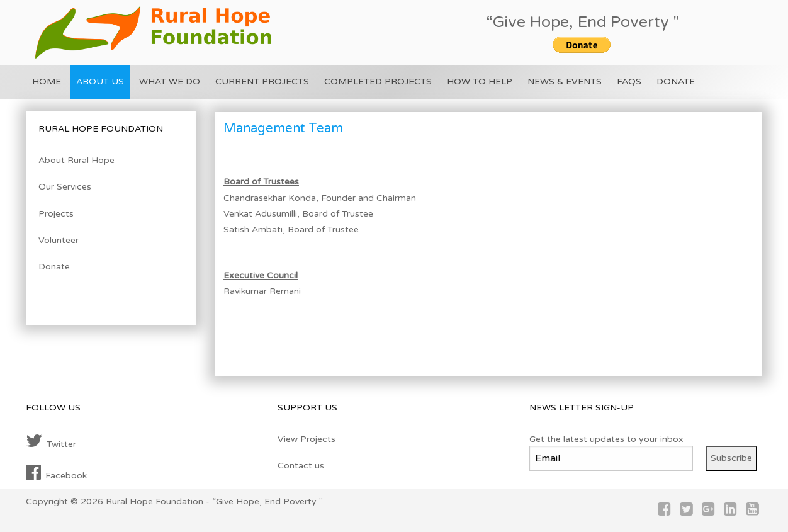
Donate (676, 82)
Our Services (65, 187)
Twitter (51, 441)
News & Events (565, 82)
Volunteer (59, 240)
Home (47, 82)
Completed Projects (378, 82)
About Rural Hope (76, 160)
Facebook (56, 473)
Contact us (301, 466)
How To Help (480, 82)
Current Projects (262, 82)
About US (100, 82)
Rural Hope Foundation (155, 501)
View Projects (307, 439)
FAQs (629, 82)
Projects (56, 214)
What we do (170, 82)
